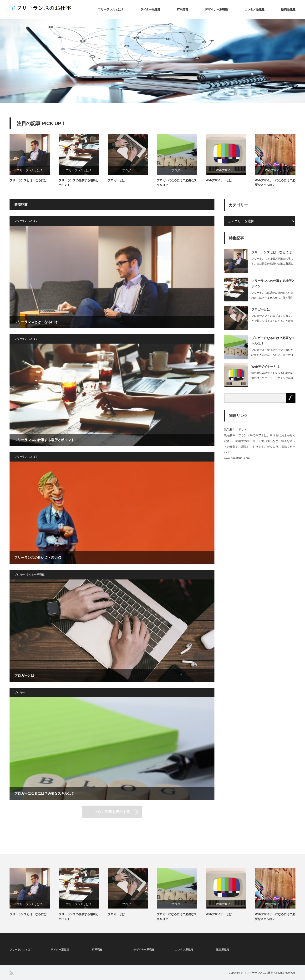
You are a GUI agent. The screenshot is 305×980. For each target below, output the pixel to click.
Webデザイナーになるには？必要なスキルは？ (275, 183)
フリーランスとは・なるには (28, 180)
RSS (12, 973)
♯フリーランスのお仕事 (259, 973)
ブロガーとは (116, 180)
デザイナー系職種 (216, 10)
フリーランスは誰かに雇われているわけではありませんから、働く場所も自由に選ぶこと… (272, 298)
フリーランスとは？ (111, 10)
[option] (152, 61)
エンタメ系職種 (254, 10)
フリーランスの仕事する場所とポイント (79, 183)
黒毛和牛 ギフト (235, 430)
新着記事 (21, 205)
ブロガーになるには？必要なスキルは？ (177, 183)
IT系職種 (183, 10)
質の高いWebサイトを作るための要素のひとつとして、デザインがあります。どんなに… (272, 378)
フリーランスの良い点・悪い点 (38, 558)
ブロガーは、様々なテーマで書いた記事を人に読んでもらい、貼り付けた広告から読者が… (272, 355)
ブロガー (128, 170)
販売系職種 (288, 10)
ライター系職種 (150, 10)
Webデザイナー (226, 170)
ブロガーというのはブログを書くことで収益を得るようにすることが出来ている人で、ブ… (272, 321)
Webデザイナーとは (219, 180)
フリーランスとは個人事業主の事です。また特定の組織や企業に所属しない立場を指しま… (272, 264)
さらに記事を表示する (112, 812)
